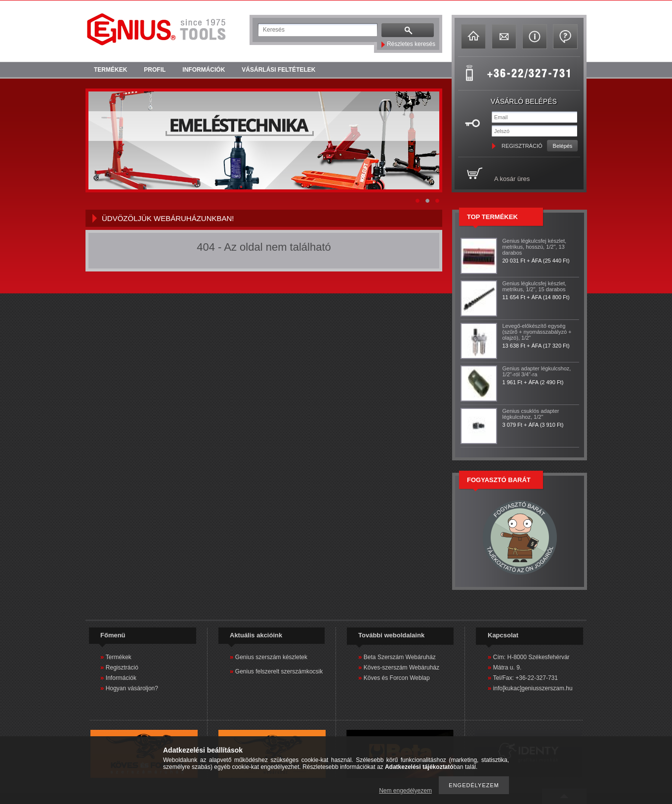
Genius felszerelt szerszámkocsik (279, 671)
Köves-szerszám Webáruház (401, 668)
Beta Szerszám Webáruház (400, 657)
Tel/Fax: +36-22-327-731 (525, 678)
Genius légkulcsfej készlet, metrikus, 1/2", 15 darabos (535, 286)
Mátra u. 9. (507, 668)
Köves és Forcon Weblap (397, 678)
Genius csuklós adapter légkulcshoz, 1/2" (531, 414)
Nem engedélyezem (405, 791)
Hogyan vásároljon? (132, 688)
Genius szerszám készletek (271, 657)
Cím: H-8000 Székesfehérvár (531, 657)
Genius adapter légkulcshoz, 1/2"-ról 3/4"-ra (537, 371)
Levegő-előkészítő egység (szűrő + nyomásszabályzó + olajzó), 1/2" (537, 332)
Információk (121, 678)
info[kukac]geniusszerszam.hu (533, 688)
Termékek (119, 657)
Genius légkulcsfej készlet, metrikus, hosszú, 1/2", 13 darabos (535, 247)
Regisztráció (122, 668)
